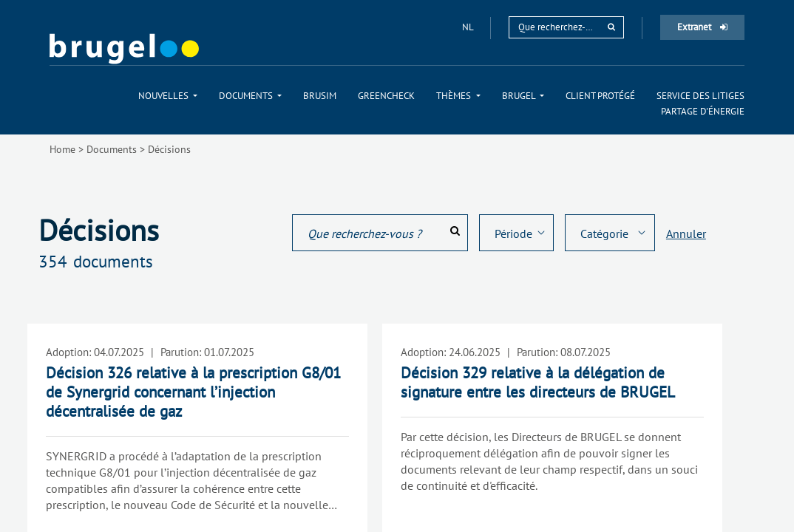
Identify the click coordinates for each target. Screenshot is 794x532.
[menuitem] (168, 96)
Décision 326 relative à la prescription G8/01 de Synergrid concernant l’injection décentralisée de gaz (193, 392)
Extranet (702, 27)
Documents (112, 149)
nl (469, 27)
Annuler (686, 233)
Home (62, 149)
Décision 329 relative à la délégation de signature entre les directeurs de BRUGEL (538, 382)
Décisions (169, 149)
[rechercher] (611, 27)
